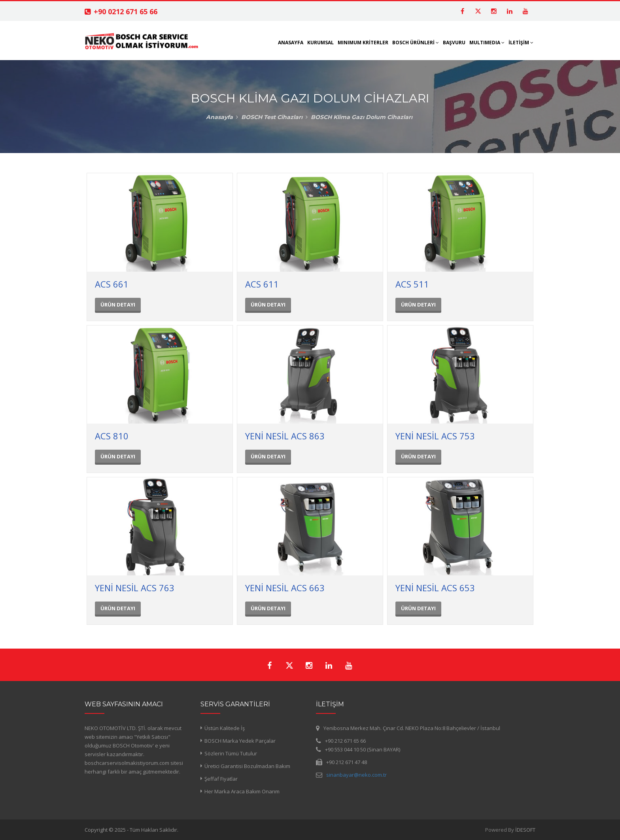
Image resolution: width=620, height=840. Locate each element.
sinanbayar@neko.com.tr (356, 775)
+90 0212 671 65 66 (126, 11)
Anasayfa (219, 117)
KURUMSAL (320, 43)
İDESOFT (525, 830)
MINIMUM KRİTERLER (363, 43)
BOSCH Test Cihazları (272, 117)
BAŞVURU (454, 43)
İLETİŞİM (521, 43)
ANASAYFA (291, 43)
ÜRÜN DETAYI (118, 305)
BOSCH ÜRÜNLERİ (416, 43)
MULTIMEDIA (487, 43)
